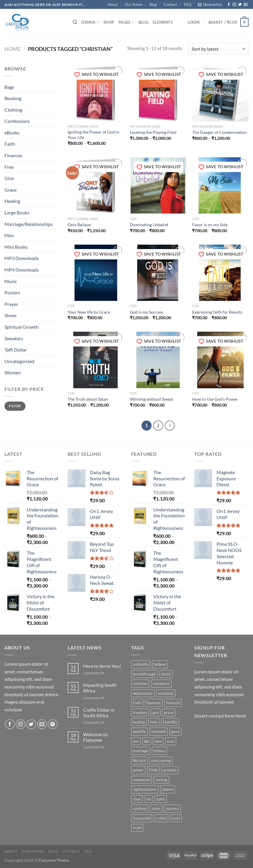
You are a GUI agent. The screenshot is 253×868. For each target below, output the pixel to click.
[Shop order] (218, 49)
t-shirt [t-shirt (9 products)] (161, 818)
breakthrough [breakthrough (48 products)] (144, 674)
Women (13, 372)
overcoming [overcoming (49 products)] (161, 760)
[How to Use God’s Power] (220, 360)
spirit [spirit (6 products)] (161, 799)
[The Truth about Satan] (96, 360)
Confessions (17, 121)
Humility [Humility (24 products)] (170, 722)
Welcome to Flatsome (95, 737)
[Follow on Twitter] (240, 5)
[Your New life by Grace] (96, 273)
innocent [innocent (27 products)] (159, 731)
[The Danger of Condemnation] (220, 93)
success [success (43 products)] (172, 808)
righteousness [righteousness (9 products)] (145, 789)
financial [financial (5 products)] (173, 703)
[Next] (170, 426)
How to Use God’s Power (215, 399)
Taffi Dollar (16, 350)
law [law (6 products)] (136, 741)
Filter (15, 406)
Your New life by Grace (89, 312)
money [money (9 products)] (159, 751)
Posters (12, 292)
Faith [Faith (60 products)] (137, 703)
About (113, 4)
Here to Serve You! (102, 666)
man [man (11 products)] (171, 741)
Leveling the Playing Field (153, 132)
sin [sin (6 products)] (149, 799)
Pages (126, 22)
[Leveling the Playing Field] (158, 93)
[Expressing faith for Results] (220, 273)
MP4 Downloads (22, 270)
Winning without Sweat (151, 399)
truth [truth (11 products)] (137, 828)
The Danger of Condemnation (219, 132)
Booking (13, 98)
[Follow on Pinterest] (53, 724)
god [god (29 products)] (156, 713)
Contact (170, 4)
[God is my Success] (158, 273)
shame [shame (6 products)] (168, 789)
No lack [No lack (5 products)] (139, 760)
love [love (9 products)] (158, 741)
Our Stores (134, 4)
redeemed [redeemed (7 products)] (141, 780)
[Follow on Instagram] (234, 5)
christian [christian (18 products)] (140, 684)
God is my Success (147, 312)
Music (11, 281)
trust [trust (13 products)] (176, 818)
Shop (109, 22)
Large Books (17, 212)
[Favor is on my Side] (220, 185)
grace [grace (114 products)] (169, 713)
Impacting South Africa (100, 688)
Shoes (11, 315)
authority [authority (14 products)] (141, 664)
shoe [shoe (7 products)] (137, 799)
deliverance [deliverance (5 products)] (143, 693)
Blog (153, 4)
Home (13, 49)
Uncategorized (19, 361)
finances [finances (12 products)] (154, 703)
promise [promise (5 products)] (170, 770)
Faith (10, 144)
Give (9, 178)
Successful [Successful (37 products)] (142, 818)
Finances (13, 155)
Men (9, 235)
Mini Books (16, 247)
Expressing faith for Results (217, 312)
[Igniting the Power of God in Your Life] (96, 93)
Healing (12, 201)
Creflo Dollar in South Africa (99, 713)
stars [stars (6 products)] (156, 808)
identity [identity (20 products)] (139, 731)
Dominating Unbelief (149, 225)
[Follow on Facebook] (229, 5)
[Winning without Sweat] (158, 360)
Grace (11, 190)
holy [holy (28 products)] (154, 722)
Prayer (11, 304)
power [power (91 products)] (138, 770)
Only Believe (79, 225)
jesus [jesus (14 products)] (175, 731)
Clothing (13, 110)
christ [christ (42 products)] (166, 674)
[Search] (75, 22)
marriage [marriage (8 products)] (141, 751)
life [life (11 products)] (147, 741)
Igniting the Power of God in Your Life (93, 135)
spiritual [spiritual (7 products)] (140, 808)
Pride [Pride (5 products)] (153, 770)
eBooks (12, 133)
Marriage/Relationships (29, 224)
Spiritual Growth (22, 327)
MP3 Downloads (22, 258)
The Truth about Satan (88, 399)
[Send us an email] (246, 5)
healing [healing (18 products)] (139, 722)
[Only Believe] (96, 185)
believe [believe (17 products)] (160, 664)
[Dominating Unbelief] (158, 185)
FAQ (188, 4)
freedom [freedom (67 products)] (140, 713)
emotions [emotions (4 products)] (166, 693)
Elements (163, 22)
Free (9, 167)
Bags (9, 87)
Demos (90, 22)
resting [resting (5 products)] (161, 780)
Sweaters (14, 338)
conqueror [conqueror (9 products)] (161, 684)
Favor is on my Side (210, 225)
